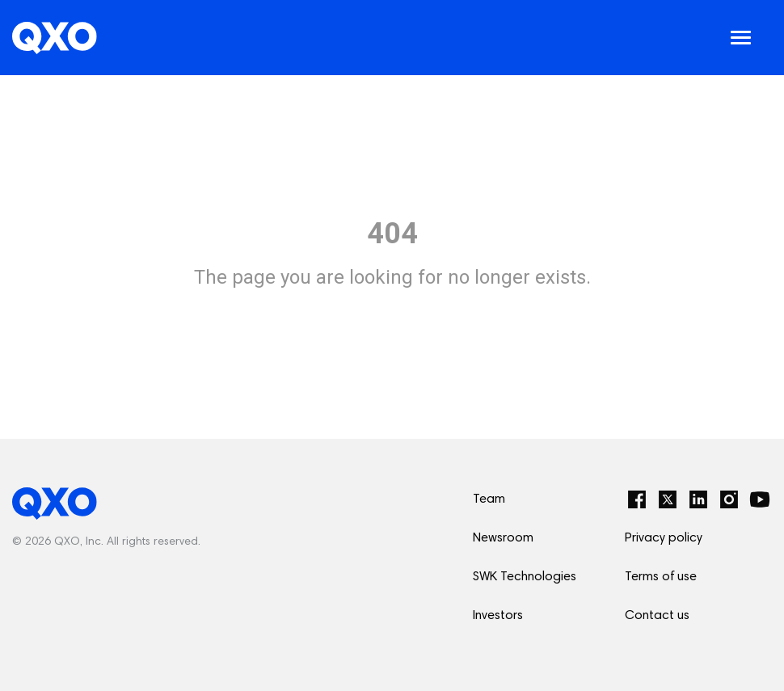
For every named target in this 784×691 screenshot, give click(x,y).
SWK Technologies (525, 577)
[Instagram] (729, 499)
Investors (498, 616)
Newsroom (503, 538)
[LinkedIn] (698, 499)
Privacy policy (664, 538)
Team (489, 499)
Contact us (657, 616)
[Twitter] (668, 499)
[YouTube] (760, 499)
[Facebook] (637, 499)
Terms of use (661, 577)
